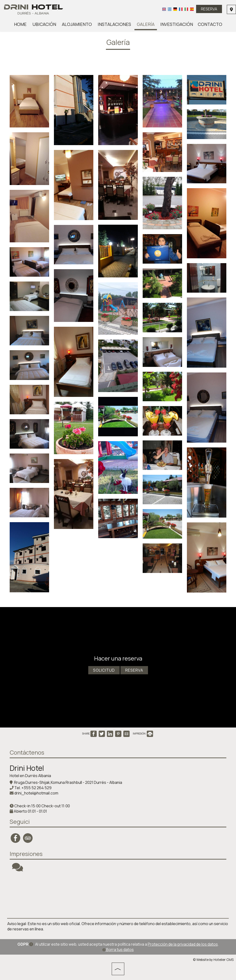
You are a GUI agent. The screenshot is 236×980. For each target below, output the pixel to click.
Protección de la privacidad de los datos (183, 944)
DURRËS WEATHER (118, 895)
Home (20, 24)
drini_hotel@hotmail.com (36, 793)
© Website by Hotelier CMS (213, 960)
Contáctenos (27, 752)
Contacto (210, 24)
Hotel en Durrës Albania (30, 776)
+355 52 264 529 (37, 788)
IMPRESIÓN (143, 734)
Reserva (209, 9)
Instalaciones (114, 24)
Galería (146, 24)
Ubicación (44, 24)
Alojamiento (77, 24)
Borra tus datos (118, 950)
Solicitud (104, 670)
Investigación (177, 24)
